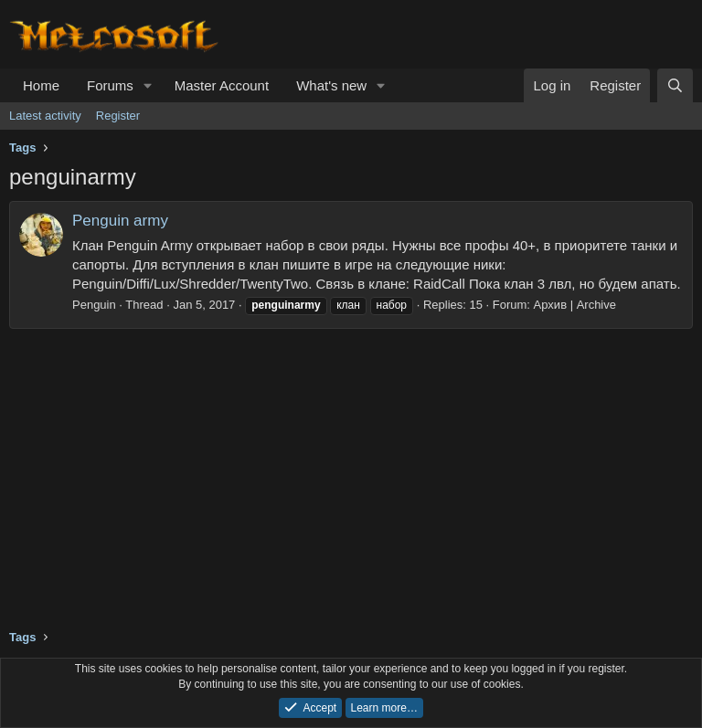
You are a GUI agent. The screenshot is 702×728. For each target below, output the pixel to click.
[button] (148, 85)
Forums (110, 85)
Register (118, 116)
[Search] (675, 85)
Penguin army (120, 221)
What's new (331, 85)
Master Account (222, 85)
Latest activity (45, 116)
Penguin (94, 305)
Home (41, 85)
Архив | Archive (575, 305)
